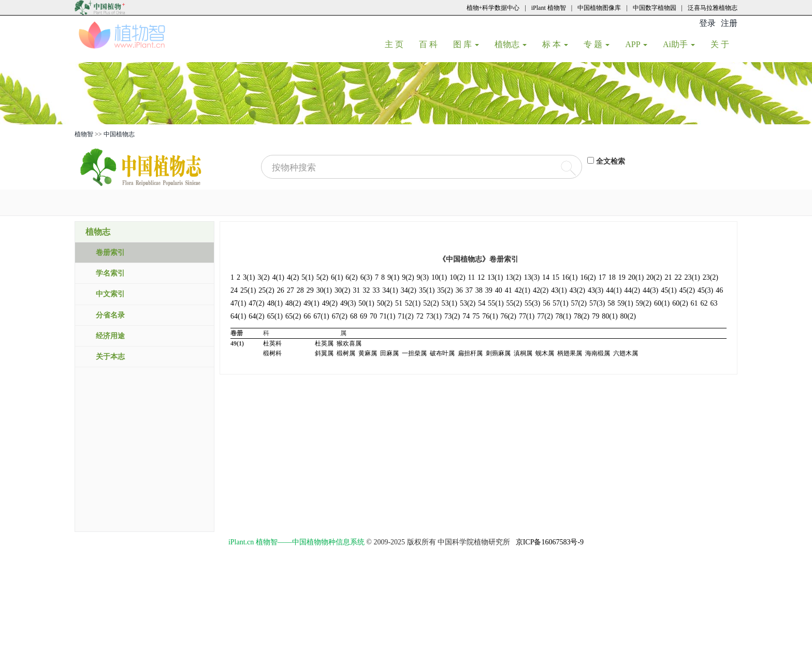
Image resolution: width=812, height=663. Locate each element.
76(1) (490, 316)
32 (366, 290)
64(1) (238, 316)
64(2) (256, 316)
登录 (707, 23)
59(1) (625, 303)
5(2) (322, 277)
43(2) (577, 290)
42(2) (541, 290)
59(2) (644, 303)
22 (678, 277)
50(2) (385, 303)
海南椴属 (598, 353)
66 (307, 316)
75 (476, 316)
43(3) (596, 290)
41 (509, 290)
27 (291, 290)
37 (469, 290)
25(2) (266, 290)
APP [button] (636, 44)
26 (281, 290)
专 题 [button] (597, 44)
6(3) (366, 277)
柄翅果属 (570, 353)
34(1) (390, 290)
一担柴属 (414, 353)
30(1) (324, 290)
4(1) (278, 277)
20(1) (636, 277)
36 (459, 290)
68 (354, 316)
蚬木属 (545, 353)
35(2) (445, 290)
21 (668, 277)
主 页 (398, 44)
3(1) (249, 277)
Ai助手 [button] (679, 44)
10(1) (439, 277)
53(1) (450, 303)
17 (602, 277)
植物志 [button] (511, 44)
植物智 (84, 134)
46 (719, 290)
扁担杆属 (470, 353)
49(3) (348, 303)
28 (300, 290)
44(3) (650, 290)
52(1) (413, 303)
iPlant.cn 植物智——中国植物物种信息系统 (296, 542)
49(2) (330, 303)
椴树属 (346, 353)
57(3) (597, 303)
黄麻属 (368, 353)
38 (479, 290)
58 (611, 303)
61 (694, 303)
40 (499, 290)
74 (466, 316)
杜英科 (272, 343)
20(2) (654, 277)
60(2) (680, 303)
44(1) (614, 290)
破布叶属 (442, 353)
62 (704, 303)
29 (310, 290)
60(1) (662, 303)
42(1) (523, 290)
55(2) (514, 303)
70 (373, 316)
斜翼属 (324, 353)
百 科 (432, 44)
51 (399, 303)
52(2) (431, 303)
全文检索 (611, 161)
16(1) (570, 277)
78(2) (582, 316)
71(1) (387, 316)
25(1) (248, 290)
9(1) (393, 277)
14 (546, 277)
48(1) (275, 303)
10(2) (457, 277)
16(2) (588, 277)
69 (364, 316)
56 (546, 303)
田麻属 (389, 353)
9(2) (408, 277)
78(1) (563, 316)
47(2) (256, 303)
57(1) (560, 303)
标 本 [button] (555, 44)
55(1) (496, 303)
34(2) (409, 290)
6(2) (351, 277)
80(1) (610, 316)
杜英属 (324, 343)
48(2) (293, 303)
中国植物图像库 (599, 8)
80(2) (628, 316)
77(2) (545, 316)
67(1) (321, 316)
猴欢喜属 (349, 343)
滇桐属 (523, 353)
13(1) (495, 277)
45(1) (669, 290)
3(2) (263, 277)
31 (356, 290)
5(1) (307, 277)
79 (596, 316)
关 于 (724, 44)
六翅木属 (626, 353)
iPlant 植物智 (549, 8)
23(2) (711, 277)
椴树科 (272, 353)
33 (376, 290)
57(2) (579, 303)
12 (481, 277)
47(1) (238, 303)
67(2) (340, 316)
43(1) (559, 290)
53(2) (468, 303)
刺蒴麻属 (498, 353)
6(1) (337, 277)
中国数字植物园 (655, 8)
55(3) (532, 303)
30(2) (342, 290)
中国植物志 (119, 134)
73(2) (452, 316)
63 (714, 303)
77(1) (527, 316)
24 (234, 290)
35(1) (427, 290)
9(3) (423, 277)
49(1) (311, 303)
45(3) (705, 290)
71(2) (405, 316)
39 (489, 290)
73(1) (434, 316)
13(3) (532, 277)
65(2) (293, 316)
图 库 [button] (466, 44)
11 (472, 277)
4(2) (293, 277)
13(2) (513, 277)
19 (622, 277)
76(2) (509, 316)
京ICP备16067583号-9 (550, 542)
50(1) (366, 303)
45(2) (687, 290)
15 (556, 277)
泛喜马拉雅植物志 (713, 8)
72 (420, 316)
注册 (729, 23)
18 (612, 277)
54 (482, 303)
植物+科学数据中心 (493, 8)
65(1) (275, 316)
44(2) (632, 290)
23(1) (692, 277)
